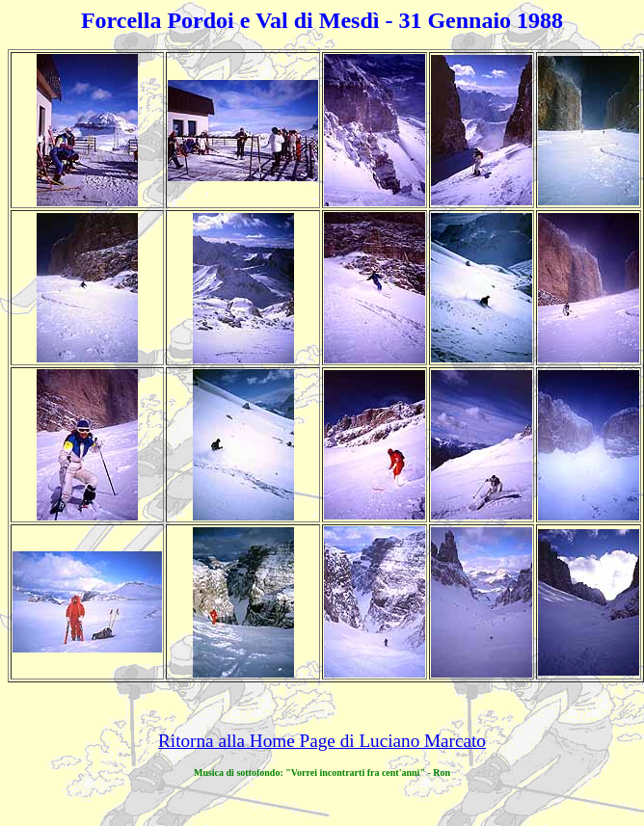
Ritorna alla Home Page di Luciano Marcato (322, 741)
